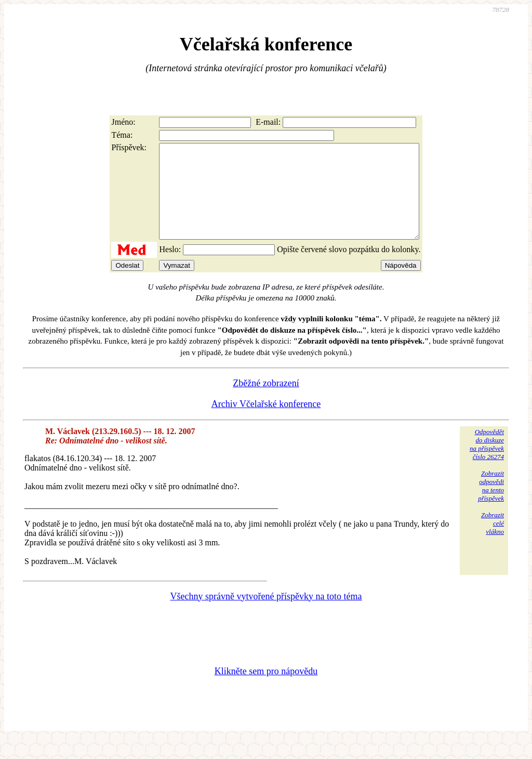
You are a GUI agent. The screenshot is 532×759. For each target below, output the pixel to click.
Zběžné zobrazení (266, 402)
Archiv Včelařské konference (266, 423)
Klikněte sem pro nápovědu (266, 690)
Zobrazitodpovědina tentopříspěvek (491, 505)
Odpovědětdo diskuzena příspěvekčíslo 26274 (487, 463)
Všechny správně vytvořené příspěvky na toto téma (266, 615)
